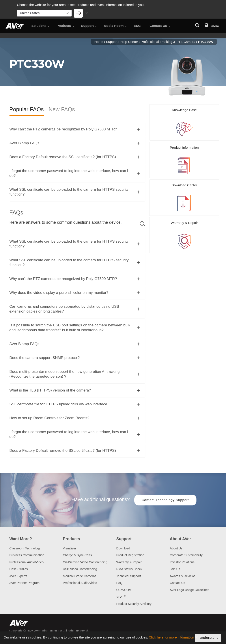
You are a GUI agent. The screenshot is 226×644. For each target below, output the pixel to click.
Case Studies (19, 569)
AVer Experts (18, 576)
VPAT (121, 597)
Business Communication (27, 555)
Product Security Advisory (134, 604)
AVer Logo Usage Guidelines (190, 590)
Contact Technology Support (165, 500)
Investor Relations (182, 562)
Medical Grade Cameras (80, 576)
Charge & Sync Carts (77, 555)
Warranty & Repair (129, 562)
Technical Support (129, 576)
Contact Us (177, 583)
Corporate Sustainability (186, 555)
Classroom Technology (25, 548)
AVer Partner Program (25, 583)
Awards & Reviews (183, 576)
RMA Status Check (129, 569)
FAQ (120, 583)
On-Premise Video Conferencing (85, 562)
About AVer (180, 539)
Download (123, 548)
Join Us (175, 569)
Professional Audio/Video (27, 562)
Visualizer (69, 548)
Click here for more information (171, 640)
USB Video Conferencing (80, 569)
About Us (176, 548)
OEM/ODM (124, 590)
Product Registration (130, 555)
